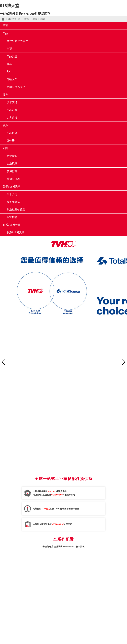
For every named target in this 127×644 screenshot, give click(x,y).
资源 (5, 125)
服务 (5, 95)
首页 (5, 26)
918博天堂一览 (14, 19)
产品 (5, 33)
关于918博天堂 (12, 187)
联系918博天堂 (12, 225)
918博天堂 (10, 6)
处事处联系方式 (39, 19)
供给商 (26, 19)
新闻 (5, 148)
